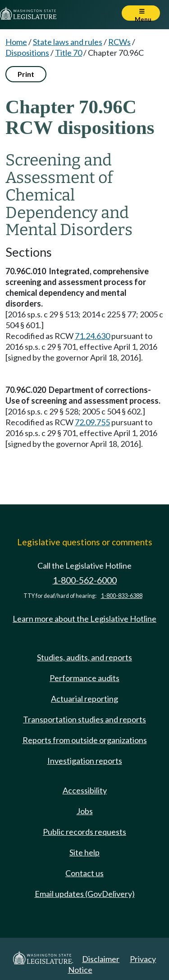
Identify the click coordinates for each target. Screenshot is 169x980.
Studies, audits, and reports (84, 657)
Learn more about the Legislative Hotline (84, 619)
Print (26, 74)
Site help (84, 852)
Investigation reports (85, 761)
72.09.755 (92, 422)
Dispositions (27, 53)
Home (16, 42)
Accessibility (85, 790)
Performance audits (84, 678)
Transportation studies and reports (84, 719)
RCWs (119, 42)
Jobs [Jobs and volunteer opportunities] (85, 811)
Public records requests (84, 832)
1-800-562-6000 (85, 580)
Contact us (84, 873)
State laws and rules (68, 42)
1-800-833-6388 (122, 596)
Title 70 (69, 53)
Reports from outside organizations (85, 740)
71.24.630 (92, 336)
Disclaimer (101, 959)
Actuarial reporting (84, 699)
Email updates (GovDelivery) (85, 894)
